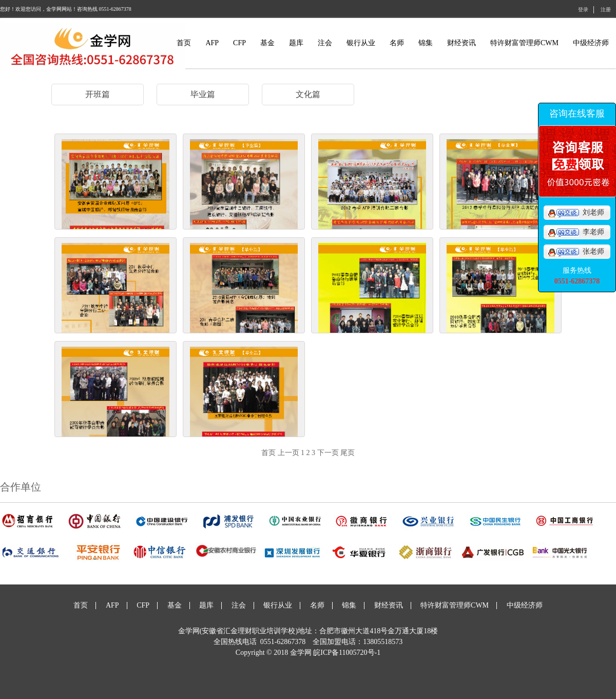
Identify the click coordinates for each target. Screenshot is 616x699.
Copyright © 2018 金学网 (274, 653)
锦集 (426, 43)
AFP (212, 43)
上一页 (288, 453)
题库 (296, 43)
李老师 (576, 232)
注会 (325, 43)
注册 (606, 10)
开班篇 (98, 94)
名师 (397, 43)
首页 (184, 43)
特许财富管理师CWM (524, 43)
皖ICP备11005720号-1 (347, 653)
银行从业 (361, 43)
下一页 (328, 453)
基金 (267, 43)
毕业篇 (203, 94)
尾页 (348, 453)
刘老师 (576, 212)
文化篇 (308, 94)
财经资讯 (461, 43)
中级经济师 (591, 43)
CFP (239, 43)
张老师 (576, 251)
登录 (583, 10)
